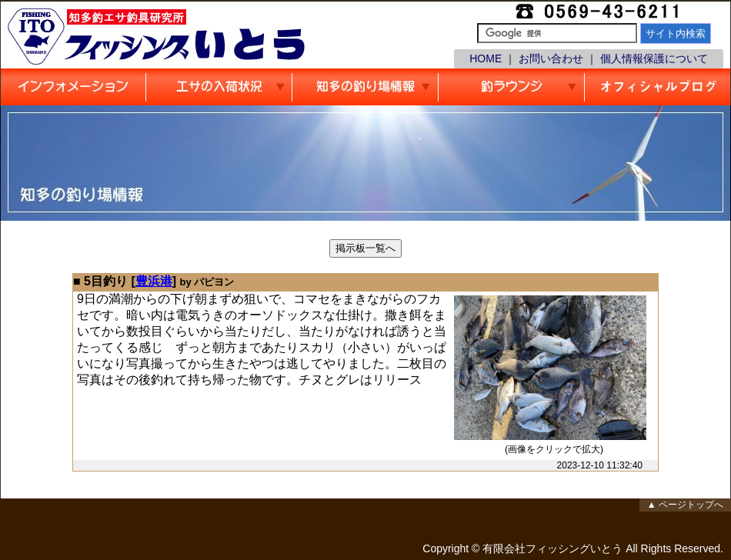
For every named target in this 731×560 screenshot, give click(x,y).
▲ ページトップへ (685, 505)
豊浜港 (154, 281)
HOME (486, 58)
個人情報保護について (654, 58)
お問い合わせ (551, 58)
